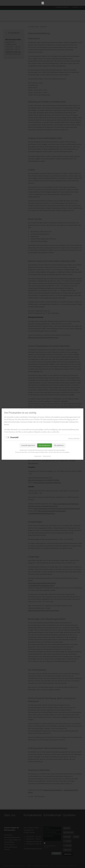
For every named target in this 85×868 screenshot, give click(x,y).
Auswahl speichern (28, 445)
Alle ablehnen (59, 445)
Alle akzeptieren (45, 445)
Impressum (38, 456)
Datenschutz (47, 456)
